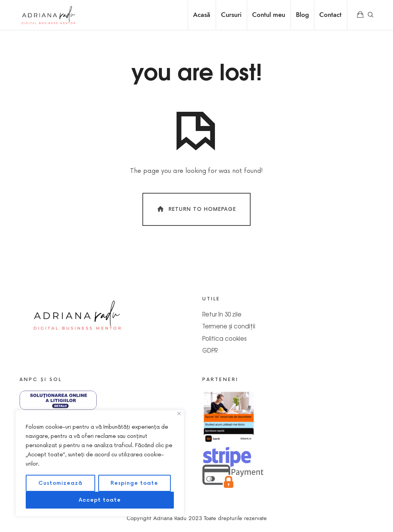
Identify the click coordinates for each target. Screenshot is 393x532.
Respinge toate (134, 483)
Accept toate (100, 500)
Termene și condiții (229, 326)
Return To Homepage (196, 209)
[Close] (179, 414)
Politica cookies (224, 338)
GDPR (210, 350)
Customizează (60, 483)
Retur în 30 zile (222, 314)
